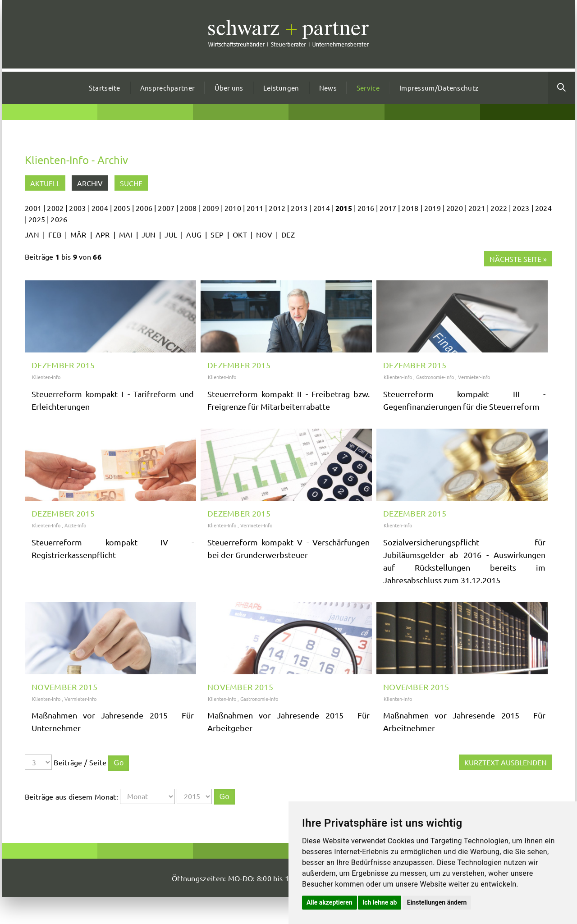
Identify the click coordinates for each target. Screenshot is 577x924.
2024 (543, 208)
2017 (388, 208)
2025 (37, 219)
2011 (255, 208)
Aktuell (45, 183)
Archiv (90, 183)
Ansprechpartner (168, 88)
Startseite (105, 88)
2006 (144, 208)
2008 (188, 208)
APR (103, 234)
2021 (477, 208)
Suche (131, 183)
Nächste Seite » (518, 259)
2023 (521, 208)
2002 (55, 208)
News (328, 88)
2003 (77, 208)
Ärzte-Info (75, 525)
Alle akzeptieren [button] (330, 902)
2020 (455, 208)
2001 (33, 208)
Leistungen (281, 88)
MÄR (78, 234)
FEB (55, 234)
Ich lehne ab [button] (380, 902)
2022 (499, 208)
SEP (217, 234)
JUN (149, 234)
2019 (433, 208)
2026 (59, 219)
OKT (240, 234)
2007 (166, 208)
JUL (171, 234)
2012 (277, 208)
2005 (122, 208)
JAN (32, 234)
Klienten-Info (46, 377)
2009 (211, 208)
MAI (126, 234)
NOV (264, 234)
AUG (194, 234)
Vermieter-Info (474, 377)
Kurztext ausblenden (506, 762)
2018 (410, 208)
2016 (366, 208)
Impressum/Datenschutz (439, 88)
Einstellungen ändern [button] (437, 902)
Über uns (229, 88)
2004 (100, 208)
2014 (322, 208)
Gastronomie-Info (435, 377)
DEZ (288, 234)
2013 (299, 208)
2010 (233, 208)
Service (368, 88)
